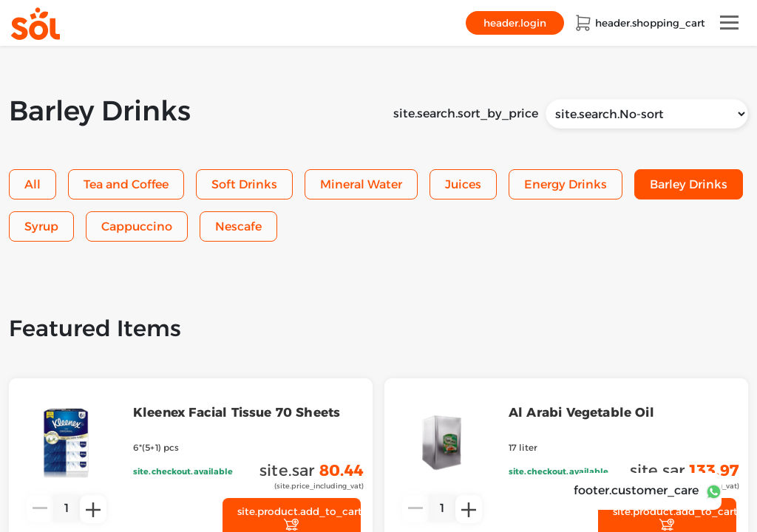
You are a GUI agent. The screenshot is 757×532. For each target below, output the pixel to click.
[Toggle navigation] (729, 23)
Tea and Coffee (126, 184)
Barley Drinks (689, 184)
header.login (515, 23)
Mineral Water (361, 184)
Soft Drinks (244, 184)
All (33, 184)
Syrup (41, 226)
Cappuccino (137, 226)
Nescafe (238, 226)
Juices (463, 184)
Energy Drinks (566, 184)
